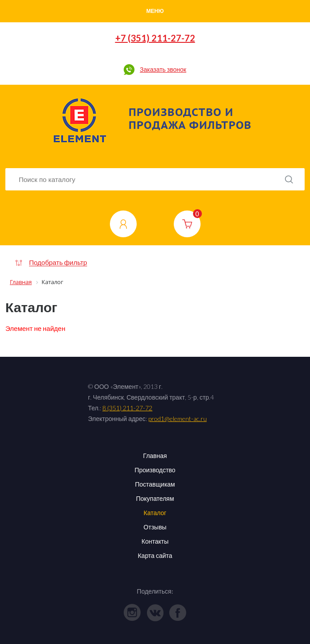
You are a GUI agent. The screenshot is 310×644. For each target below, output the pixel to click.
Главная (155, 456)
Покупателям (155, 498)
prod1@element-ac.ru (178, 419)
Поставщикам (155, 484)
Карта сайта (155, 555)
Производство (155, 470)
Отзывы (155, 527)
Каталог (155, 513)
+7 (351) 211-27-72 (155, 38)
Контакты (155, 541)
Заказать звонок (163, 69)
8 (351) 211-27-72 (127, 408)
